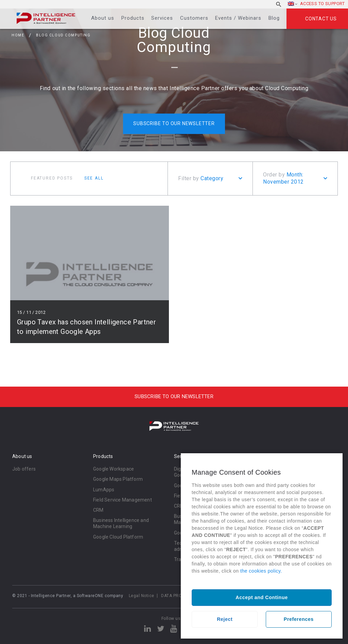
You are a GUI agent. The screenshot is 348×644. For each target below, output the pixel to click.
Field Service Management (123, 500)
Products (133, 18)
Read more (90, 274)
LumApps (104, 490)
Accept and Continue (262, 597)
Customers (194, 18)
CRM (98, 510)
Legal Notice (142, 596)
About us (103, 18)
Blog (274, 18)
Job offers (24, 469)
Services (162, 18)
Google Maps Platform (118, 479)
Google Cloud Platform (118, 537)
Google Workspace (114, 469)
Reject (225, 619)
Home (18, 35)
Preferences (299, 619)
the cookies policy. (261, 571)
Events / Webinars (238, 18)
